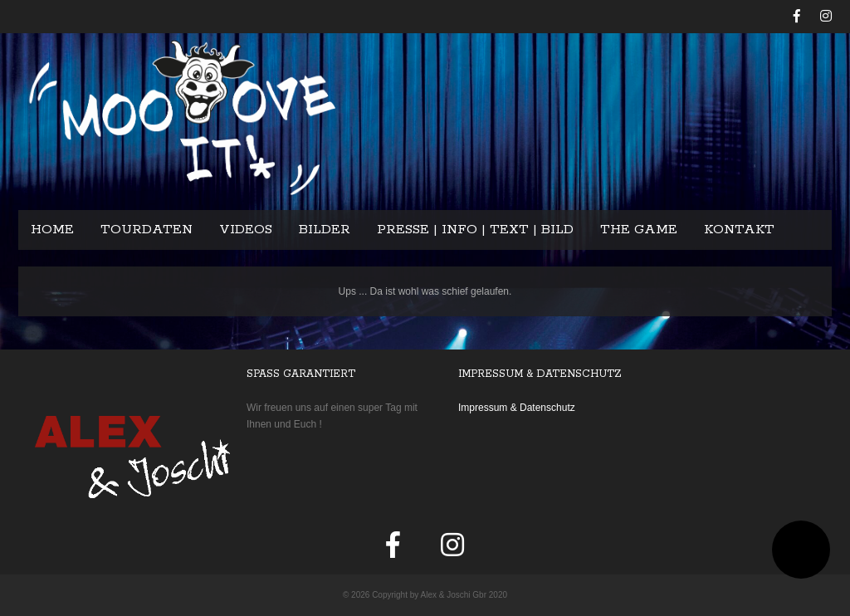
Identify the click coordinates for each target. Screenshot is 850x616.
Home (52, 230)
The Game (639, 230)
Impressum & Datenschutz (517, 408)
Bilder (325, 230)
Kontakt (739, 230)
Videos (246, 230)
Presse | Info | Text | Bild (475, 230)
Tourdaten (147, 230)
